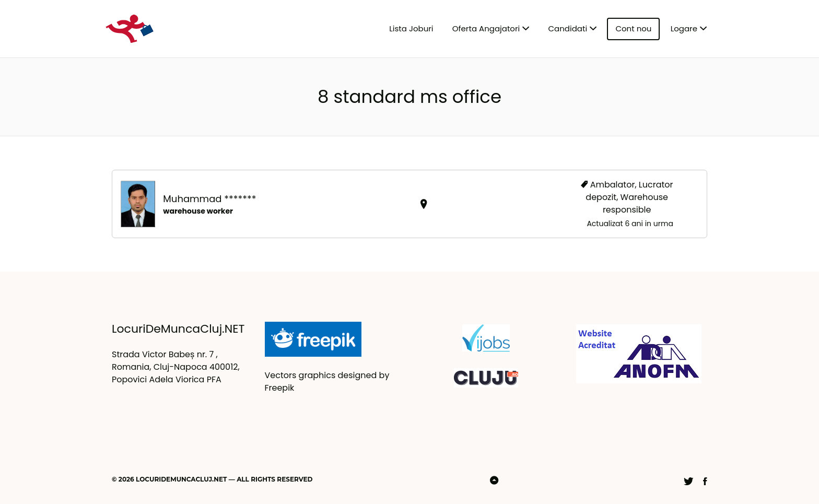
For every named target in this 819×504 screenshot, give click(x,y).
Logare (684, 28)
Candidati (568, 28)
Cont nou (633, 28)
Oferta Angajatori (486, 28)
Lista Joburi (411, 28)
